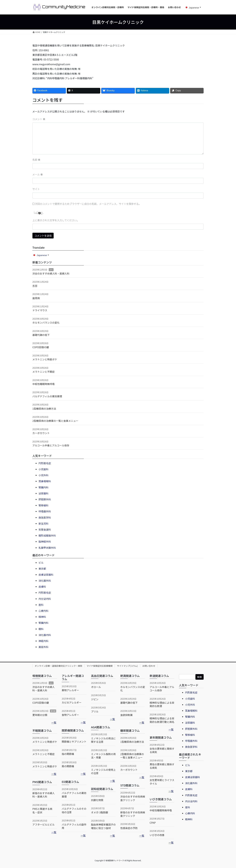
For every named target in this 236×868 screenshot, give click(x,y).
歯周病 (36, 298)
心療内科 (43, 611)
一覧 (54, 722)
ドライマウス (40, 310)
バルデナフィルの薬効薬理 (47, 396)
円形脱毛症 (45, 463)
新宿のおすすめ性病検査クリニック (133, 814)
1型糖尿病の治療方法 (44, 409)
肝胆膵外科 (45, 499)
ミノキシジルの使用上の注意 (103, 771)
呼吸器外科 (45, 511)
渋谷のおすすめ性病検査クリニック (133, 798)
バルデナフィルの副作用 (74, 826)
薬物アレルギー (70, 690)
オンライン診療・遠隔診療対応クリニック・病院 (58, 666)
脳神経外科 (45, 541)
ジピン (95, 699)
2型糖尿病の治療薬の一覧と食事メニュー (55, 421)
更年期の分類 (40, 715)
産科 (41, 605)
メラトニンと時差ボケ (45, 359)
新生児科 (43, 523)
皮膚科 (42, 587)
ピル (41, 563)
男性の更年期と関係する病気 (162, 766)
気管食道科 (45, 529)
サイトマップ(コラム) (127, 666)
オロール (96, 687)
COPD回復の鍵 (41, 347)
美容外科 (43, 647)
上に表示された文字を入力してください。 (56, 220)
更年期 (53, 711)
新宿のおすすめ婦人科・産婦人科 (43, 795)
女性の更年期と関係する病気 (162, 750)
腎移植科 (43, 505)
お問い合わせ (149, 666)
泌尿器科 (43, 493)
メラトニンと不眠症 (43, 372)
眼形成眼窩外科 (47, 535)
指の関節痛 (68, 754)
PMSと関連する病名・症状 (42, 810)
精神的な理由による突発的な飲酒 (162, 704)
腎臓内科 (43, 487)
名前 (36, 160)
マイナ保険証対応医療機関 (100, 666)
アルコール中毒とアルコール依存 (51, 445)
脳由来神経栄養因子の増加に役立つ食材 (103, 826)
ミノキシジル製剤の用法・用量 (103, 756)
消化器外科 (45, 581)
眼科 (41, 629)
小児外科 (43, 475)
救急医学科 (45, 517)
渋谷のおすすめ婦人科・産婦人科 (51, 273)
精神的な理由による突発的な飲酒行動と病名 (162, 720)
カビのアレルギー (72, 702)
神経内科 (43, 641)
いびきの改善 (157, 835)
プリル (95, 711)
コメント (39, 119)
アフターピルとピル (43, 824)
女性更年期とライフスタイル (162, 782)
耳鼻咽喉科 (45, 481)
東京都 (42, 569)
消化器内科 (45, 635)
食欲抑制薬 (126, 715)
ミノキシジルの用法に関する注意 (103, 740)
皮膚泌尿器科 (46, 575)
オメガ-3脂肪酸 (99, 812)
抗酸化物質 (97, 800)
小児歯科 (43, 469)
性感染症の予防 (129, 828)
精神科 (42, 617)
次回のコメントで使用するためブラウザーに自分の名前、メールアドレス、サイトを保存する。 (88, 204)
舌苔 (35, 286)
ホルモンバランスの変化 (46, 323)
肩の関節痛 (68, 766)
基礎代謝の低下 (41, 335)
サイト (36, 189)
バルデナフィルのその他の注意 (74, 810)
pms (51, 270)
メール (38, 174)
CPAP (153, 823)
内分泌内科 (45, 599)
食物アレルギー (70, 715)
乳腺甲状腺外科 (47, 548)
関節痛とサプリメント (74, 742)
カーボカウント (41, 433)
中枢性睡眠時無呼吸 (43, 384)
